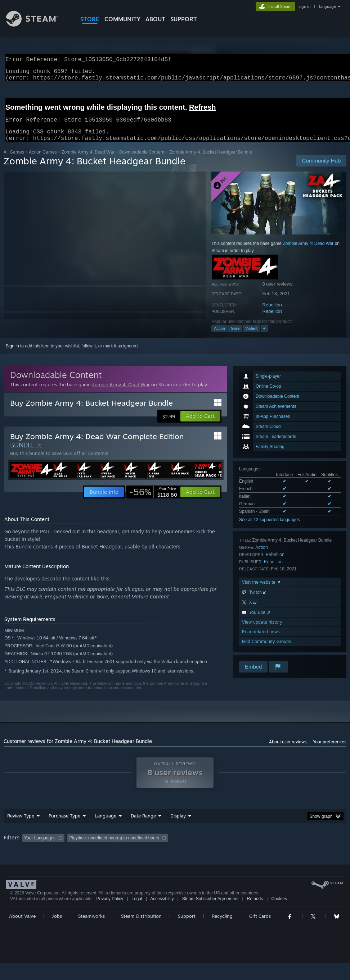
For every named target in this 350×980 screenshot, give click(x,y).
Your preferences (330, 750)
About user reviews (288, 750)
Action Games (43, 161)
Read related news (261, 640)
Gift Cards (260, 933)
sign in (304, 6)
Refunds (255, 916)
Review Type (21, 824)
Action (219, 337)
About (155, 19)
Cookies (279, 916)
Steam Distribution (141, 933)
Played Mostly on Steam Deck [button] (220, 847)
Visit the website (262, 591)
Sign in (12, 355)
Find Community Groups (266, 650)
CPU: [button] (317, 847)
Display (178, 824)
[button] (200, 425)
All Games (14, 161)
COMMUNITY (122, 19)
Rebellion (272, 313)
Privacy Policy (110, 916)
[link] (153, 501)
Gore (235, 337)
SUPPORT (184, 19)
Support (187, 933)
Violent (251, 337)
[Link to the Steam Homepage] (37, 25)
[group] (175, 851)
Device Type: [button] (42, 856)
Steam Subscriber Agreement (210, 916)
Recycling (222, 933)
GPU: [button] (11, 856)
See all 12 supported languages (270, 528)
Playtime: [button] (168, 847)
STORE (90, 19)
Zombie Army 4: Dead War (88, 161)
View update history (262, 631)
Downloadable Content (142, 161)
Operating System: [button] (280, 847)
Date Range (143, 824)
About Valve (22, 933)
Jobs (57, 933)
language (327, 6)
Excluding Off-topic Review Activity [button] (112, 847)
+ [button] (264, 337)
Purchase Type (64, 824)
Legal (137, 916)
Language (106, 824)
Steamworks (91, 933)
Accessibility (162, 916)
